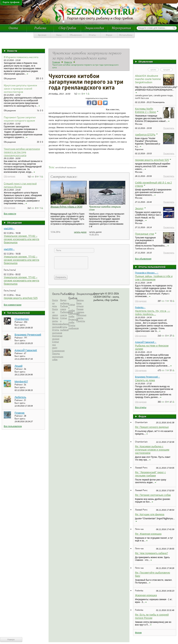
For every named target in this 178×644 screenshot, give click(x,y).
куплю (153, 70)
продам (166, 70)
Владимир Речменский (28, 335)
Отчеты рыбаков (64, 328)
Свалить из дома (145, 380)
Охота (13, 28)
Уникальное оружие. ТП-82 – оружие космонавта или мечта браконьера (21, 239)
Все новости (10, 214)
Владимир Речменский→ (148, 377)
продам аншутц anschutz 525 (21, 298)
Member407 (21, 382)
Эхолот (139, 208)
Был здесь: (20, 325)
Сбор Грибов (67, 28)
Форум (109, 35)
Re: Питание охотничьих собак (153, 495)
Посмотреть (169, 128)
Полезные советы (80, 317)
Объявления (76, 35)
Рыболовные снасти (64, 313)
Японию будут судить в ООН (66, 207)
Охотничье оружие (56, 337)
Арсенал (42, 35)
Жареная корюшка (146, 595)
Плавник (20, 413)
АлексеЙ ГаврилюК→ (146, 342)
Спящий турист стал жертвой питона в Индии (20, 185)
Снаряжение (56, 351)
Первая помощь (80, 311)
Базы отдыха (80, 305)
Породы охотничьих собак (56, 356)
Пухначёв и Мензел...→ (147, 273)
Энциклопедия (94, 28)
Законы (80, 300)
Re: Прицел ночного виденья (152, 427)
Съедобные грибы (72, 315)
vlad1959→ (9, 229)
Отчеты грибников (72, 327)
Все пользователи (13, 426)
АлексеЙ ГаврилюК (26, 350)
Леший (19, 366)
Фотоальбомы (126, 35)
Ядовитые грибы (72, 321)
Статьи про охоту (55, 345)
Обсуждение (10, 176)
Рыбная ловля (64, 308)
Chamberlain (22, 319)
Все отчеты (141, 407)
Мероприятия (121, 28)
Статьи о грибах (72, 307)
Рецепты (80, 321)
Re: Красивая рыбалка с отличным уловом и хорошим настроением (152, 450)
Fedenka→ (140, 308)
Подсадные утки (145, 234)
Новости (12, 51)
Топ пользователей (18, 313)
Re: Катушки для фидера (150, 514)
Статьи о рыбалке (64, 321)
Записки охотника (56, 325)
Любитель (20, 397)
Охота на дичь (55, 303)
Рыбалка (40, 28)
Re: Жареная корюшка (148, 534)
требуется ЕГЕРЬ (145, 135)
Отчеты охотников (56, 331)
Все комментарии (13, 305)
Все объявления (143, 259)
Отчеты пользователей (152, 267)
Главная (56, 62)
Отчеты (92, 35)
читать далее (80, 232)
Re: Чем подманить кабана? (151, 553)
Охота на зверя (55, 312)
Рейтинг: (19, 322)
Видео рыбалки (64, 302)
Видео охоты (55, 319)
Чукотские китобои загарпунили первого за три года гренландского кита (22, 152)
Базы (59, 35)
